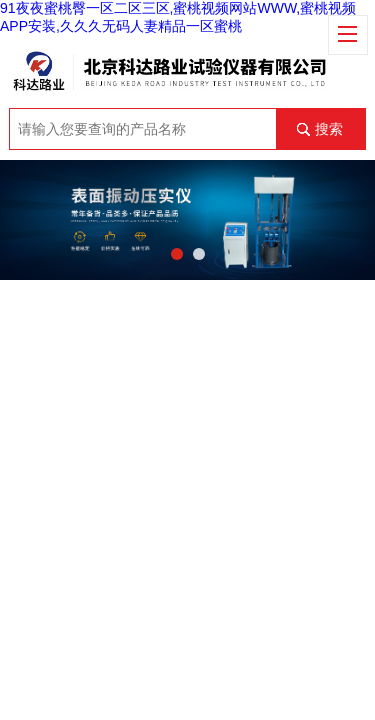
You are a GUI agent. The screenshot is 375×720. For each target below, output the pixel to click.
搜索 (329, 129)
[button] (177, 254)
